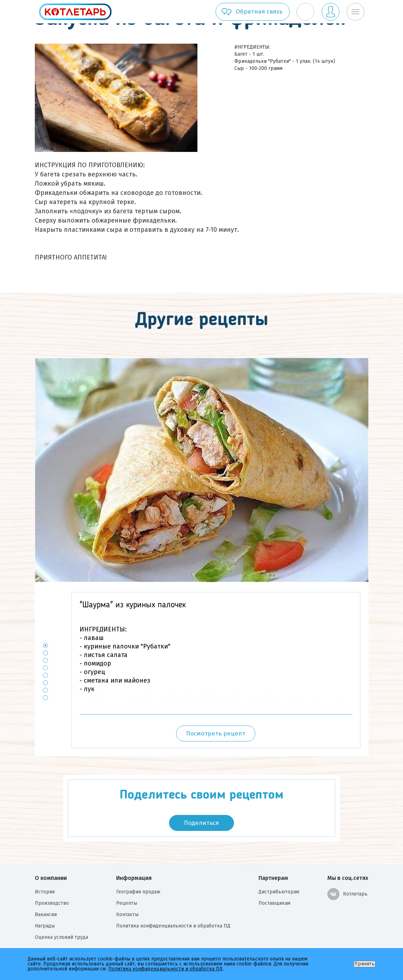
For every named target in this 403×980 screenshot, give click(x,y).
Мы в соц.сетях (348, 878)
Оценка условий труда (61, 937)
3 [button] (45, 660)
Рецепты (127, 903)
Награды (45, 926)
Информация (134, 878)
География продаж (138, 892)
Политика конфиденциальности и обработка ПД (173, 926)
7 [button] (45, 690)
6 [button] (45, 683)
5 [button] (45, 675)
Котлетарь (347, 894)
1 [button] (45, 645)
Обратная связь (252, 12)
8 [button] (45, 698)
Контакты (127, 915)
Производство (52, 903)
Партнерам (273, 878)
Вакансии (46, 915)
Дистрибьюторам (279, 892)
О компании (51, 878)
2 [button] (45, 653)
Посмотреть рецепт (216, 733)
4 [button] (45, 668)
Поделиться (201, 823)
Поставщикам (274, 903)
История (45, 892)
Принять (364, 964)
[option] (202, 470)
